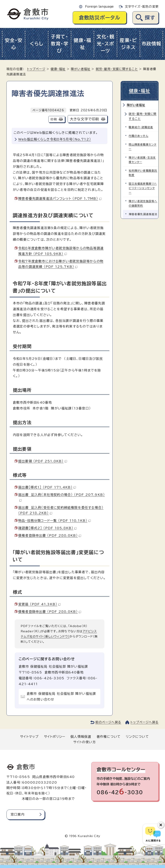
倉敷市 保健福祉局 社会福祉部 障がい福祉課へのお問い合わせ (61, 697)
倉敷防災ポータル (100, 18)
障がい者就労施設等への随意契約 (143, 203)
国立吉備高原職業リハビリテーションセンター (143, 188)
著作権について (109, 737)
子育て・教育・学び (60, 44)
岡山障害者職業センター (143, 147)
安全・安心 (14, 44)
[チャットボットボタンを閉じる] (161, 825)
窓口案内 (18, 814)
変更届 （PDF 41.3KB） (39, 604)
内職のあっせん (139, 136)
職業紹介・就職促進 (141, 127)
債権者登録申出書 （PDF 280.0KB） (50, 535)
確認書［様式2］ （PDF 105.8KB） (47, 528)
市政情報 (151, 44)
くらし (37, 44)
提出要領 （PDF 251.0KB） (43, 461)
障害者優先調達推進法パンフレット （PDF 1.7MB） (60, 199)
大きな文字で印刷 (85, 119)
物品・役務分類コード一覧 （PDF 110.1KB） (54, 521)
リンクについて (137, 737)
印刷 (54, 119)
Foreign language (99, 7)
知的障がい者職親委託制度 (143, 173)
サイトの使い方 (85, 742)
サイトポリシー (55, 737)
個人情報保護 (81, 737)
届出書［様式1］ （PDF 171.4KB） (47, 487)
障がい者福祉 (81, 69)
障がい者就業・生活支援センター (142, 160)
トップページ (36, 69)
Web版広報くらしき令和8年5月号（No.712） (55, 139)
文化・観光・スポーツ (105, 44)
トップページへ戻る (145, 722)
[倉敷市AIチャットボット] (153, 834)
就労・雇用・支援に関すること (117, 69)
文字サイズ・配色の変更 (142, 7)
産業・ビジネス (128, 44)
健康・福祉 (82, 44)
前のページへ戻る (108, 722)
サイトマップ (29, 737)
